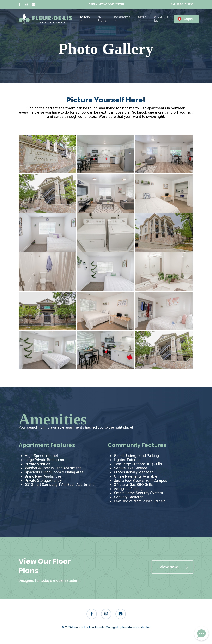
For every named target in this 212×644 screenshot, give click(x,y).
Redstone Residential (136, 627)
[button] (172, 567)
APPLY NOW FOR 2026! (106, 4)
